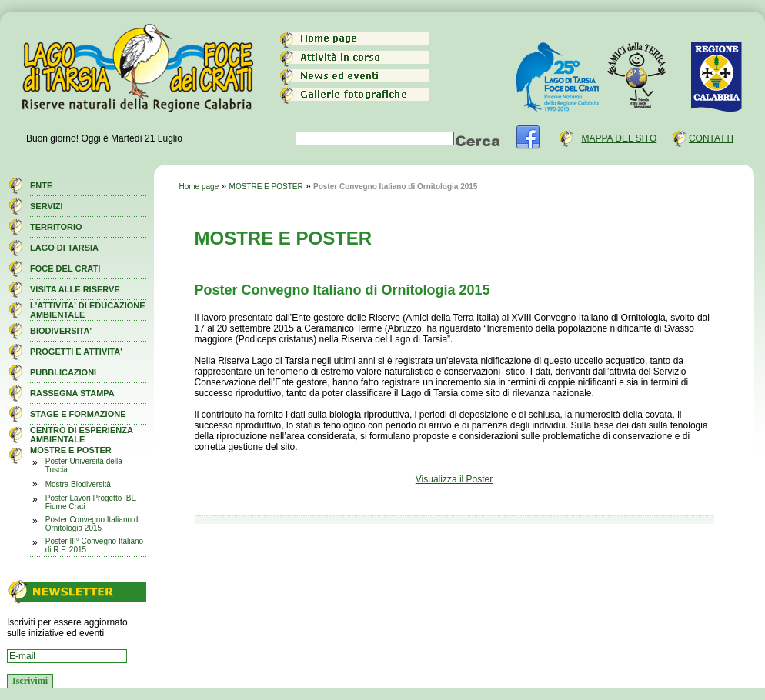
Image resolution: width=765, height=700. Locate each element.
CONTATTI (711, 138)
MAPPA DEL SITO (619, 138)
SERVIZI (47, 206)
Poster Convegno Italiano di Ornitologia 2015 (93, 524)
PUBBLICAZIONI (63, 372)
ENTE (41, 185)
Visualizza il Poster (454, 479)
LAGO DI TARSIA (64, 248)
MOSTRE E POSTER (71, 450)
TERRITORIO (56, 227)
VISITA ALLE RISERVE (75, 289)
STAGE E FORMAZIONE (78, 414)
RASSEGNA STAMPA (72, 393)
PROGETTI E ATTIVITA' (76, 352)
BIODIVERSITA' (61, 331)
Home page (199, 187)
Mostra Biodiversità (78, 484)
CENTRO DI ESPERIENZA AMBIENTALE (81, 435)
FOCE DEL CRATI (65, 268)
